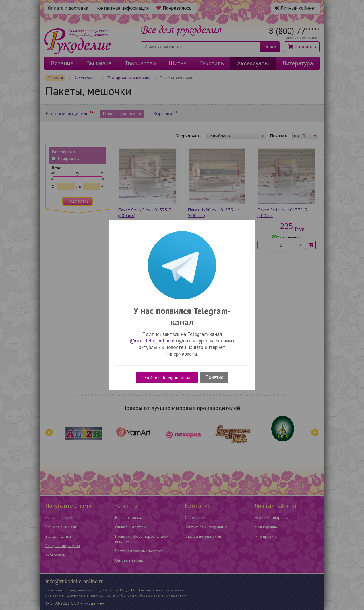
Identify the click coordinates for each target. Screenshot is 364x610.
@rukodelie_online (150, 341)
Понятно (215, 377)
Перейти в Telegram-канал (167, 377)
